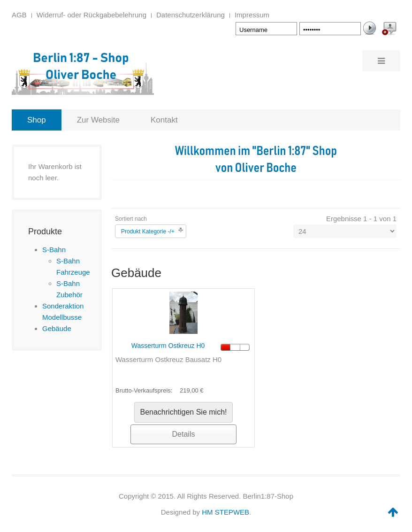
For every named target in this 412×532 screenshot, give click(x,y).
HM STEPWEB (225, 512)
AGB (19, 15)
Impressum (252, 15)
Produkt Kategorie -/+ (148, 231)
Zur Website (98, 120)
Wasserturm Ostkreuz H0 (168, 346)
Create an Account (389, 30)
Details (184, 434)
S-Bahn (54, 250)
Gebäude (57, 328)
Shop (37, 120)
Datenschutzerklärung (191, 15)
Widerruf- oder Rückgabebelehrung (92, 15)
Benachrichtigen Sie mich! (184, 412)
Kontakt (164, 120)
